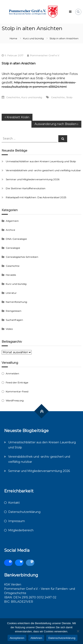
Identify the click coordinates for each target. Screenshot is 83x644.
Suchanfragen (14, 320)
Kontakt (14, 503)
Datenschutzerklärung (24, 512)
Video (9, 329)
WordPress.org (15, 400)
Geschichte (13, 97)
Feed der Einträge (17, 382)
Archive (10, 230)
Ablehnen (36, 638)
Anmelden (12, 373)
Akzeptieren (17, 638)
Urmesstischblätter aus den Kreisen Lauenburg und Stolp (41, 161)
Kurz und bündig (33, 38)
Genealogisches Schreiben (22, 257)
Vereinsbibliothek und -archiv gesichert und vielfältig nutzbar (43, 170)
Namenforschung (16, 302)
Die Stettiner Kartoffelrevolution (26, 188)
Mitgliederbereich (21, 530)
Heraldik (11, 275)
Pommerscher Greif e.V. (45, 55)
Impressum (17, 521)
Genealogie (13, 248)
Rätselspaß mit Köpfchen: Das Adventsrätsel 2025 (36, 197)
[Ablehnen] (78, 631)
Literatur (11, 293)
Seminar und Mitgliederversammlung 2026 (33, 179)
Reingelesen (14, 311)
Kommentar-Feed (17, 391)
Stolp (69, 97)
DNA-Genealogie (16, 239)
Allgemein (12, 221)
